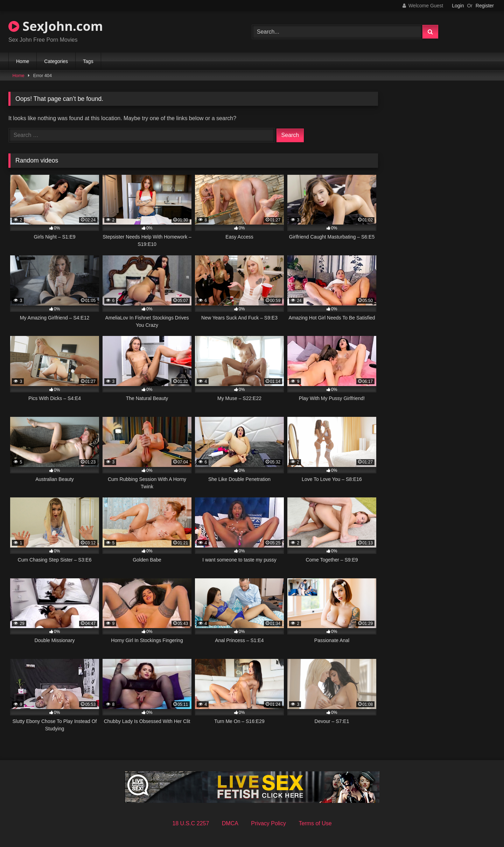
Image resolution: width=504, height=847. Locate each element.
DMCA (230, 823)
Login (458, 6)
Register (485, 6)
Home (23, 61)
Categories (56, 61)
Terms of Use (315, 823)
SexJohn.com (56, 26)
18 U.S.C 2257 (191, 823)
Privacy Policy (268, 823)
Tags (88, 61)
